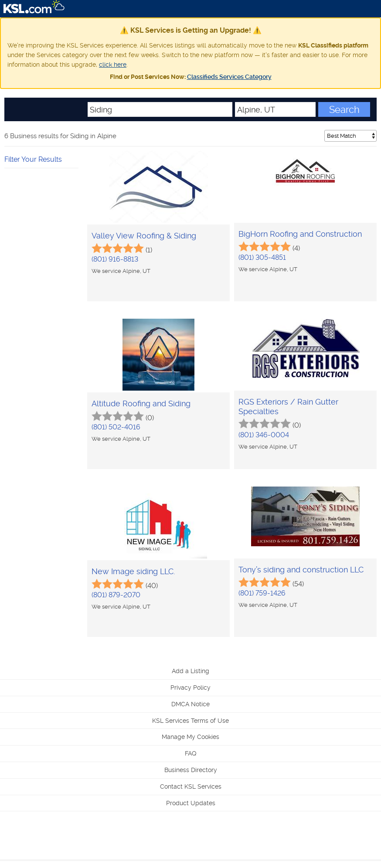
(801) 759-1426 (262, 593)
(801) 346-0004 (264, 435)
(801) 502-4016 (116, 427)
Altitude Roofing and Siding (141, 403)
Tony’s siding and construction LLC (301, 570)
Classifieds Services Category (229, 77)
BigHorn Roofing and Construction (300, 234)
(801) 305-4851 (262, 257)
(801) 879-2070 (116, 595)
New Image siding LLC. (133, 571)
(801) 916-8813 (115, 259)
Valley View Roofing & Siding (144, 236)
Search (344, 109)
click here (113, 65)
